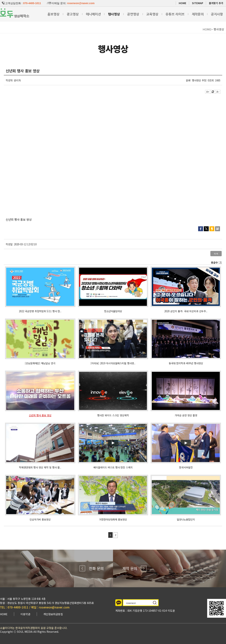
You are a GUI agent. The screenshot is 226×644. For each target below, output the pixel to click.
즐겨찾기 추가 (216, 3)
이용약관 (25, 614)
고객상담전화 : (21, 3)
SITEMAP (198, 3)
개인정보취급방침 (53, 614)
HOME (182, 3)
